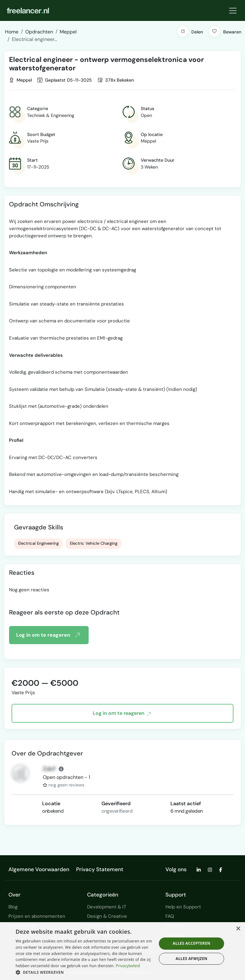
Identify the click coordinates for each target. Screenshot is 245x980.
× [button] (238, 929)
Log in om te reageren (48, 635)
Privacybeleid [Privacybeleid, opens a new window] (128, 966)
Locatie (51, 803)
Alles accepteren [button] (191, 943)
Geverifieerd (116, 803)
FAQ (170, 916)
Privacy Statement (100, 869)
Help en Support (183, 907)
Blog (13, 907)
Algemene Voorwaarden (39, 869)
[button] (183, 31)
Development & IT (107, 907)
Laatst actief (186, 803)
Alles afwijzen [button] (192, 959)
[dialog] (122, 951)
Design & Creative (107, 916)
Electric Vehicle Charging (94, 543)
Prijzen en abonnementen (37, 916)
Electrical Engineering (38, 543)
